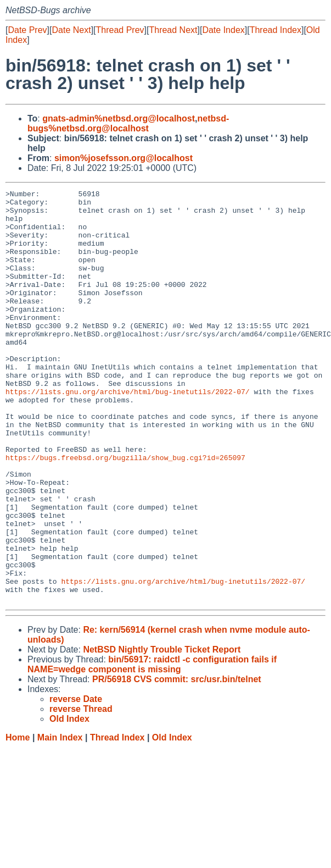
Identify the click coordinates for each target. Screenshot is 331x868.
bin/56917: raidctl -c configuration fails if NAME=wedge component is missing (152, 747)
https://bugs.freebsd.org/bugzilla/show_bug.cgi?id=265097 (125, 512)
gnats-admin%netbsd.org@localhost (119, 118)
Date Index (223, 30)
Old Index (172, 820)
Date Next (71, 30)
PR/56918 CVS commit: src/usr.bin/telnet (177, 762)
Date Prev (27, 30)
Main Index (60, 820)
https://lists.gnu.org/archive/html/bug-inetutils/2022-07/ (128, 433)
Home (18, 820)
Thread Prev (120, 30)
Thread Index (276, 30)
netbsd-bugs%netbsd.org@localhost (128, 123)
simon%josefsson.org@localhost (124, 158)
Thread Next (173, 30)
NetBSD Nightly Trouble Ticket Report (162, 732)
